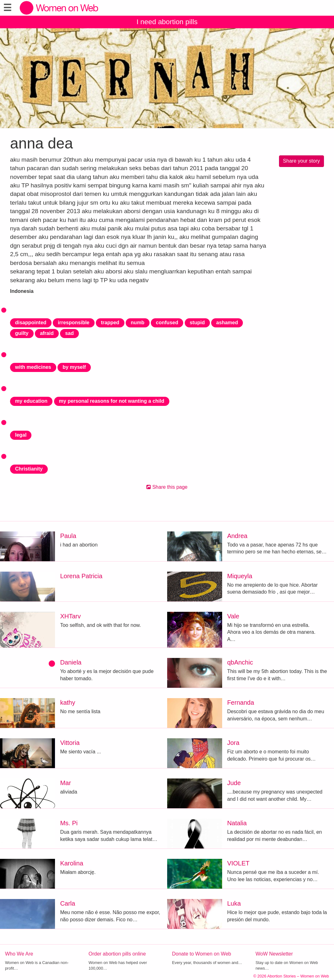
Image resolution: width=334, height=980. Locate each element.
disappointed (31, 323)
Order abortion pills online (117, 954)
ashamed (227, 323)
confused (167, 323)
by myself (74, 367)
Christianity (29, 469)
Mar (65, 783)
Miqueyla (240, 576)
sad (69, 333)
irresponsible (74, 323)
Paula (68, 536)
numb (138, 323)
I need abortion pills (167, 22)
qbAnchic (240, 662)
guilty (22, 333)
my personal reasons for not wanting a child (112, 401)
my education (31, 401)
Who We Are (19, 954)
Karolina (71, 863)
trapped (110, 323)
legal (21, 435)
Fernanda (241, 703)
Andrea (237, 536)
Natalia (237, 823)
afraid (47, 333)
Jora (233, 743)
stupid (197, 323)
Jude (234, 783)
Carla (68, 903)
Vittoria (70, 743)
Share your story (301, 161)
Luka (234, 903)
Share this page (167, 487)
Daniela (71, 662)
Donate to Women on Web (202, 954)
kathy (68, 703)
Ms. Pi (69, 823)
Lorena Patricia (81, 576)
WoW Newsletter (274, 954)
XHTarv (70, 616)
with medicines (33, 367)
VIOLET (238, 863)
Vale (233, 616)
